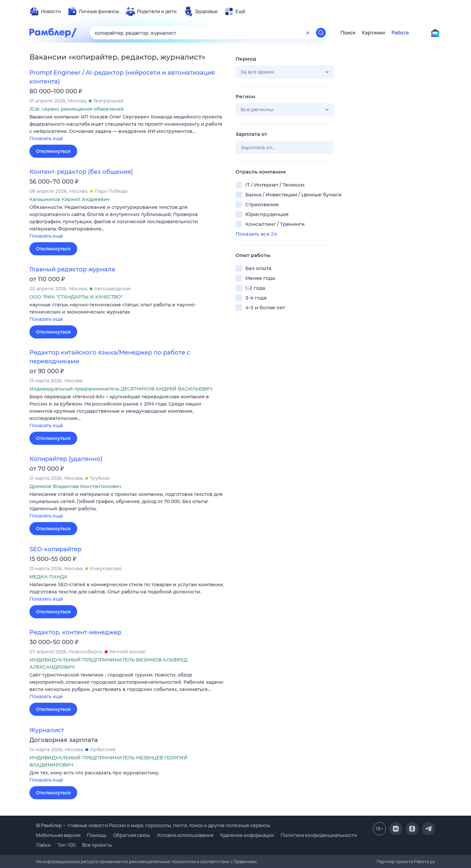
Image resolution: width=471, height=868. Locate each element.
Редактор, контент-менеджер (75, 632)
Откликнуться (53, 151)
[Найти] (321, 33)
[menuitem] (45, 11)
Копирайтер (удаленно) (66, 459)
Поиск (348, 33)
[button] (128, 128)
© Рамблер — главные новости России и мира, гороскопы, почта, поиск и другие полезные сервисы (153, 825)
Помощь (97, 835)
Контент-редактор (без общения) (81, 172)
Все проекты (97, 845)
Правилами (245, 861)
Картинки (374, 33)
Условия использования (185, 835)
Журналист (47, 730)
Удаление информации (247, 835)
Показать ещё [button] (46, 138)
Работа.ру (425, 861)
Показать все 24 (256, 234)
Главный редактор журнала (72, 269)
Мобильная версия (58, 835)
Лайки (43, 845)
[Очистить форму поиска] (308, 33)
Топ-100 (66, 845)
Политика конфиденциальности (319, 835)
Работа (400, 33)
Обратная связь (132, 835)
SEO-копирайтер (55, 549)
